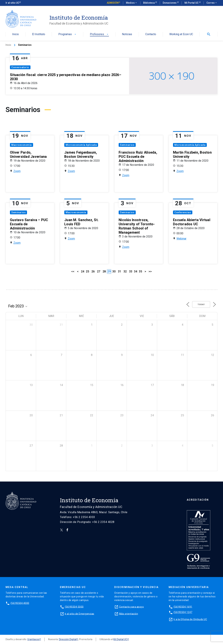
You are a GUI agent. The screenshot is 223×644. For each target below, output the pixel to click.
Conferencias (183, 212)
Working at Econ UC (181, 34)
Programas (68, 34)
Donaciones (170, 3)
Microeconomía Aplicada (81, 145)
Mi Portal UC (192, 3)
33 (131, 271)
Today (201, 305)
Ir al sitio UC (12, 3)
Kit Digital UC (120, 639)
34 (136, 271)
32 (125, 271)
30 (114, 271)
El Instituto (39, 34)
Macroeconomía (22, 145)
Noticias (127, 34)
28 (104, 271)
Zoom (17, 171)
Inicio (16, 34)
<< (73, 271)
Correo (212, 3)
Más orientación (129, 614)
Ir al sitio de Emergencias (80, 614)
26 (93, 271)
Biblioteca (149, 3)
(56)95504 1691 (183, 607)
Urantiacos (33, 639)
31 (120, 271)
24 (83, 271)
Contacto (151, 34)
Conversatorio (20, 67)
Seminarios (127, 145)
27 (99, 271)
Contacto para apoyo (132, 607)
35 (140, 271)
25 (87, 271)
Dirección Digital (68, 639)
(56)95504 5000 (74, 607)
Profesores (99, 34)
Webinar (181, 239)
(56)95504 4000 (20, 603)
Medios (132, 3)
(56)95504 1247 (183, 612)
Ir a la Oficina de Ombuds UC (190, 619)
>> (150, 271)
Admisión (113, 3)
